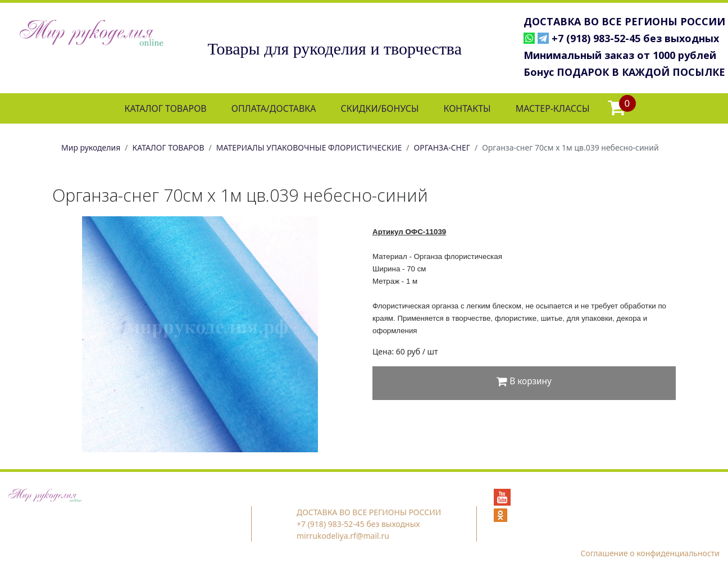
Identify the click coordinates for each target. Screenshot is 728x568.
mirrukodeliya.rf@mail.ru (343, 536)
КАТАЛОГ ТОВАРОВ (165, 108)
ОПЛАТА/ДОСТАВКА (274, 108)
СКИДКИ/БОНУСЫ (380, 108)
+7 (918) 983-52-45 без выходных (635, 38)
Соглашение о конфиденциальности (650, 553)
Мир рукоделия (91, 147)
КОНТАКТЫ (467, 108)
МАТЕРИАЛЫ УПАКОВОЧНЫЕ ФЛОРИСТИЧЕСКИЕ (309, 147)
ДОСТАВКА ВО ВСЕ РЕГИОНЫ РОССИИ (624, 21)
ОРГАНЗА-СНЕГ (442, 147)
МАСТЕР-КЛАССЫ (553, 108)
